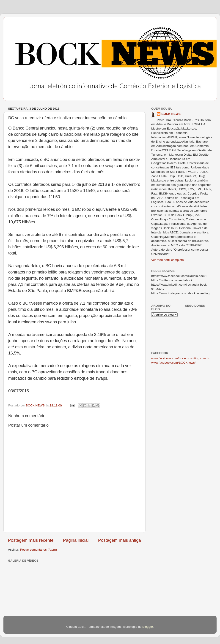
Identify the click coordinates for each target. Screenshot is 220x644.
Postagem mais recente (31, 540)
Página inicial (76, 540)
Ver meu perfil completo (168, 260)
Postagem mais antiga (120, 540)
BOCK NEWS (171, 114)
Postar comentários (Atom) (39, 550)
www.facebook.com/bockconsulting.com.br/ (181, 358)
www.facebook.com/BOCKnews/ (173, 363)
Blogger (148, 627)
